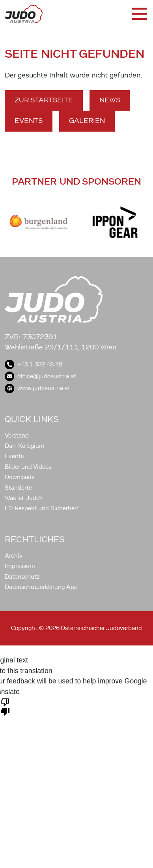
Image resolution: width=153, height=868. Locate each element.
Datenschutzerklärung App (41, 587)
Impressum (20, 566)
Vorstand (17, 436)
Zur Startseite (44, 100)
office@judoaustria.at (40, 376)
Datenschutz (22, 577)
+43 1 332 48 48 (34, 364)
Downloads (20, 477)
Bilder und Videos (28, 467)
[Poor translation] (5, 706)
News (110, 100)
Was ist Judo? (24, 498)
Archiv (14, 556)
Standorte (18, 488)
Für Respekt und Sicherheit (42, 508)
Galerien (87, 121)
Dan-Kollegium (25, 446)
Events (29, 121)
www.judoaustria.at (37, 388)
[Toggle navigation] (139, 14)
